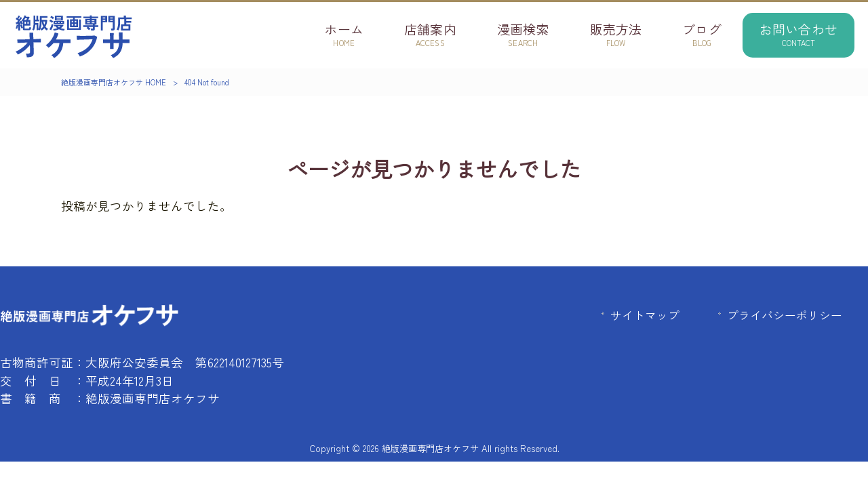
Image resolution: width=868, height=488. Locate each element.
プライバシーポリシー (785, 315)
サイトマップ (645, 315)
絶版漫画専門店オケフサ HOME (114, 82)
